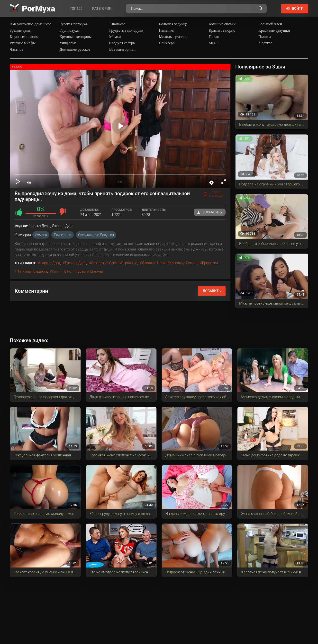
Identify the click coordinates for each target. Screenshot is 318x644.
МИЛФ (215, 43)
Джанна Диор (76, 263)
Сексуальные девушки (96, 235)
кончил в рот (62, 271)
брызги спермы (90, 271)
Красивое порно (222, 30)
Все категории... (123, 49)
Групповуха (69, 30)
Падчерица (62, 235)
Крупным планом (24, 37)
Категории (102, 9)
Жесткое (265, 43)
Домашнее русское (75, 49)
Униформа (68, 43)
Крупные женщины (75, 37)
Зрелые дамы (21, 30)
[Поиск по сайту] (261, 9)
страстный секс (104, 263)
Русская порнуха (73, 24)
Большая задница (173, 24)
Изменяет (167, 30)
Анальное (117, 24)
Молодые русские (174, 37)
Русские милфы (23, 43)
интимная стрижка (32, 271)
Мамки (115, 37)
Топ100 (76, 9)
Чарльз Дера (50, 263)
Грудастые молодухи (126, 30)
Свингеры (167, 43)
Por (39, 9)
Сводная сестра (122, 43)
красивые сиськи (183, 263)
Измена (41, 235)
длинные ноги (153, 263)
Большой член (270, 24)
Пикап (214, 37)
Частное (16, 49)
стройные (129, 263)
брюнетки (210, 263)
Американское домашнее (30, 24)
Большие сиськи (222, 24)
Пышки (265, 37)
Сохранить (210, 212)
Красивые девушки (274, 30)
